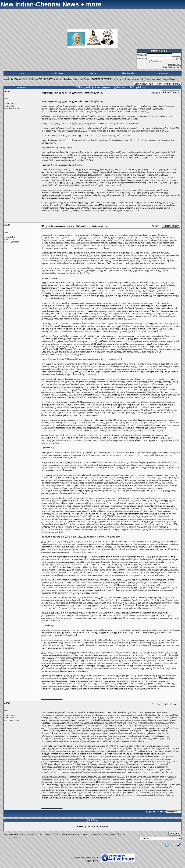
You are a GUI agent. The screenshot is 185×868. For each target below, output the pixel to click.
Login (176, 58)
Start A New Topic (144, 84)
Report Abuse (91, 861)
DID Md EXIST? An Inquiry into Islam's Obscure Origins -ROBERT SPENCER (75, 79)
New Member (174, 65)
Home (22, 73)
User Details (128, 73)
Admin (7, 91)
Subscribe (175, 834)
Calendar (164, 73)
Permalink (156, 92)
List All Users (57, 73)
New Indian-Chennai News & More (20, 79)
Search (92, 73)
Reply (159, 84)
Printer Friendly (172, 84)
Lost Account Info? (172, 67)
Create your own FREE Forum (84, 858)
